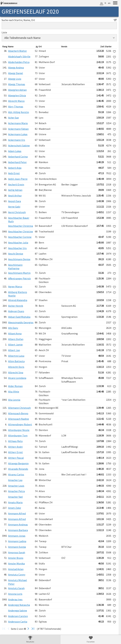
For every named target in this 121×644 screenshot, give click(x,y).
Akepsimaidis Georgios (21, 322)
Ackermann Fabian (18, 129)
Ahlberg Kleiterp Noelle (18, 294)
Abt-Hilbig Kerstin (19, 112)
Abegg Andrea (16, 68)
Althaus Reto (15, 441)
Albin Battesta (16, 361)
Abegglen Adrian (17, 90)
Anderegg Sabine (18, 610)
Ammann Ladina (17, 541)
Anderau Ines (15, 599)
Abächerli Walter (18, 51)
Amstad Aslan (16, 569)
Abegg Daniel (16, 73)
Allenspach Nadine (19, 419)
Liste (4, 32)
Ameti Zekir (15, 508)
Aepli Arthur (15, 196)
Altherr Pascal (16, 458)
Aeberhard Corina (18, 157)
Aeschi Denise (16, 254)
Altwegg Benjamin (18, 463)
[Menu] (115, 3)
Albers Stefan (16, 339)
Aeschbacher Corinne (20, 237)
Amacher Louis (16, 486)
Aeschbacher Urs (17, 248)
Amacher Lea (15, 480)
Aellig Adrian (15, 190)
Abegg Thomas (17, 84)
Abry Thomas (16, 107)
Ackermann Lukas (18, 134)
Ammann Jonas (17, 536)
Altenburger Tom (18, 435)
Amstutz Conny (17, 575)
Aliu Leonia (14, 400)
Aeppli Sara (15, 201)
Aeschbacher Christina (21, 226)
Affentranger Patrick (19, 278)
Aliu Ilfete (14, 392)
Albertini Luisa (16, 356)
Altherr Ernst (16, 452)
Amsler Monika (16, 563)
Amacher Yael (16, 497)
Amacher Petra (16, 491)
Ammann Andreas (18, 525)
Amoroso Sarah (17, 552)
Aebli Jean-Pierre (18, 179)
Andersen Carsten (18, 616)
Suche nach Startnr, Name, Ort (59, 20)
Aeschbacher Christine (21, 231)
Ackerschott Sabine (19, 145)
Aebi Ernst (14, 173)
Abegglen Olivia (17, 95)
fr (105, 3)
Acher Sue (13, 118)
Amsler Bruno (16, 558)
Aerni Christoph (17, 212)
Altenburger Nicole (19, 430)
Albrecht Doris (16, 367)
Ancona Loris (15, 594)
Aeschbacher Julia (18, 243)
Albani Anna (15, 333)
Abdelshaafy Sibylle (19, 56)
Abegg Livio (15, 79)
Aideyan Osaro (16, 311)
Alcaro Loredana (17, 378)
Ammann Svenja (17, 547)
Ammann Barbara (18, 530)
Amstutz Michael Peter (18, 582)
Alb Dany (13, 328)
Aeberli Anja (15, 168)
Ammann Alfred (17, 513)
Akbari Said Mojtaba (19, 317)
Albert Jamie (15, 345)
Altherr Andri (15, 447)
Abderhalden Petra (19, 62)
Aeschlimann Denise (19, 259)
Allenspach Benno (18, 413)
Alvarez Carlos (16, 474)
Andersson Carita (18, 622)
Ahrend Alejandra (18, 300)
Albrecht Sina (16, 372)
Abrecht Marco (16, 101)
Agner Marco (15, 286)
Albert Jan (14, 350)
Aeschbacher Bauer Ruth (19, 220)
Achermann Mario (18, 123)
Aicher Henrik (16, 306)
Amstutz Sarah (16, 588)
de (102, 3)
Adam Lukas (15, 151)
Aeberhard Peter (17, 162)
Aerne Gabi (14, 207)
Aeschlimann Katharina (15, 267)
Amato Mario (15, 502)
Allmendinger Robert (20, 424)
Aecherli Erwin (16, 184)
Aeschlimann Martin (19, 273)
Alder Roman (15, 386)
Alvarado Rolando (18, 469)
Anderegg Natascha (19, 605)
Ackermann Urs (17, 140)
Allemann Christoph (19, 408)
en (109, 3)
